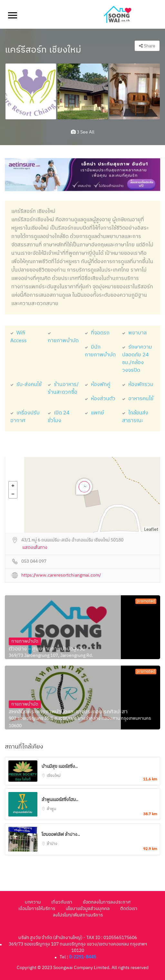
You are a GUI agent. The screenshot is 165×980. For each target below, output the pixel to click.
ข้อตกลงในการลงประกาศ (107, 902)
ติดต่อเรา (129, 909)
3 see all (83, 132)
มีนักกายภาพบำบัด (100, 351)
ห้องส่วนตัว (100, 399)
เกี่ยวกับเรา (62, 902)
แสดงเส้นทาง (35, 548)
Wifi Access (19, 337)
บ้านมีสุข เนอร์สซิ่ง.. (60, 766)
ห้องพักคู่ (97, 385)
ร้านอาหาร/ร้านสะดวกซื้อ (63, 388)
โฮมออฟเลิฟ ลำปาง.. (61, 834)
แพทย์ (94, 413)
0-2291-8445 (82, 957)
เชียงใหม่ (54, 776)
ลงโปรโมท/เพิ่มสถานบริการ (78, 915)
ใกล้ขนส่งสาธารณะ (135, 417)
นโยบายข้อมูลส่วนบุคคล (88, 909)
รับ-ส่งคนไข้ (26, 385)
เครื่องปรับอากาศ (25, 417)
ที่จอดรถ (97, 333)
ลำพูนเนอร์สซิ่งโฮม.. (60, 800)
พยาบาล (134, 333)
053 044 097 (34, 562)
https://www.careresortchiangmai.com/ (61, 575)
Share (147, 46)
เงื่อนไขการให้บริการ (37, 909)
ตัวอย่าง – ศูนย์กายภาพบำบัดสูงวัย (47, 649)
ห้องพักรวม (138, 385)
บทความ (33, 902)
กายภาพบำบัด (63, 337)
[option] (31, 91)
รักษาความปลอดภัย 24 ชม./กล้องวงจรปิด (137, 359)
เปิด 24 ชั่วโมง (59, 417)
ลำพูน (51, 809)
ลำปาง (52, 844)
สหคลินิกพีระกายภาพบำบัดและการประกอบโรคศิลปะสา (68, 712)
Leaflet (151, 529)
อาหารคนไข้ (138, 399)
